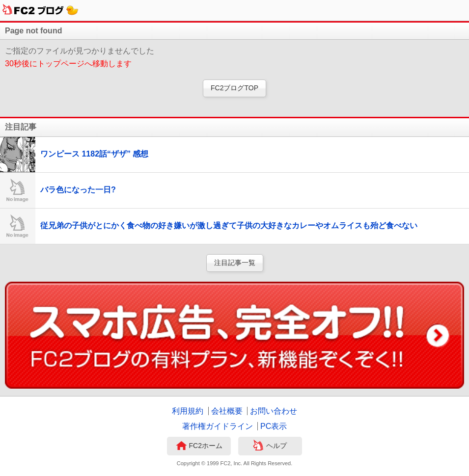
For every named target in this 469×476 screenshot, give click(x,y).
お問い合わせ (274, 411)
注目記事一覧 (235, 263)
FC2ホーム (199, 447)
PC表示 (274, 426)
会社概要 (227, 411)
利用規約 (188, 411)
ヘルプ (270, 447)
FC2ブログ (41, 10)
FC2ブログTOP (234, 88)
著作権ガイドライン (218, 426)
